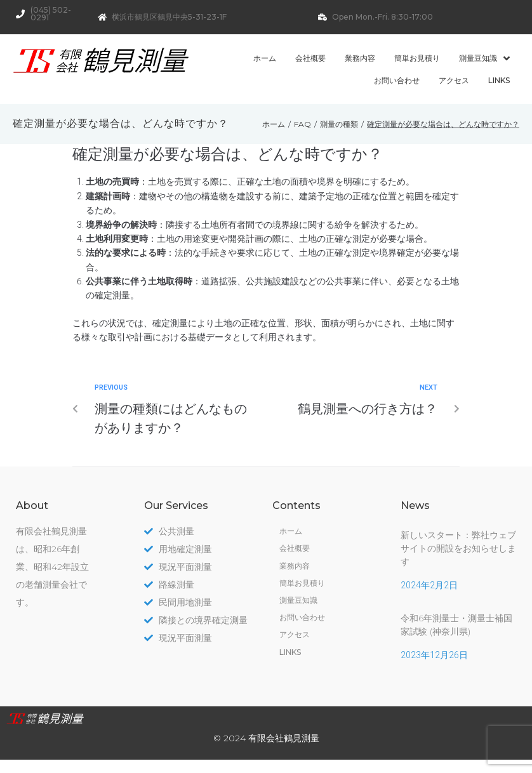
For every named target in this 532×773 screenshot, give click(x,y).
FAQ (303, 124)
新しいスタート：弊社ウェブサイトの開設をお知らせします (458, 548)
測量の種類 (339, 124)
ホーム (274, 124)
